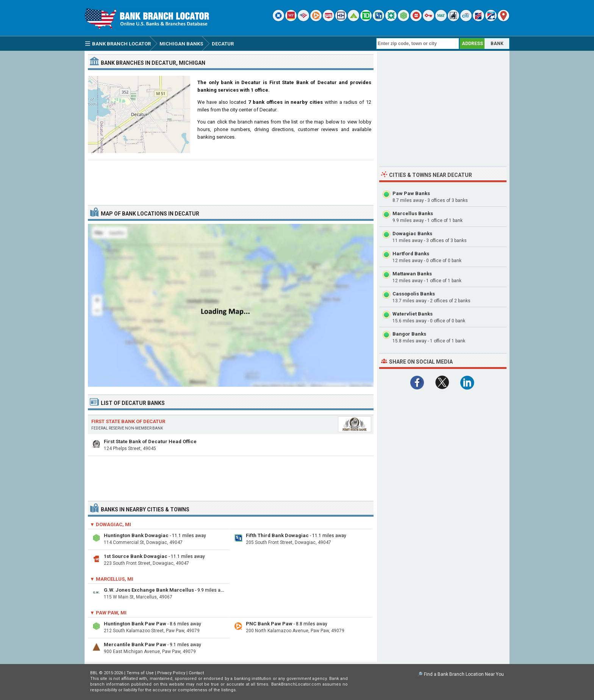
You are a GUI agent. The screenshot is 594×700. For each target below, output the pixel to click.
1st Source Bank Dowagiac (136, 556)
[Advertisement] (231, 180)
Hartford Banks (411, 254)
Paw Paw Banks (411, 193)
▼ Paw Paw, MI (108, 613)
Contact (196, 673)
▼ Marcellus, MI (112, 579)
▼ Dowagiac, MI (110, 524)
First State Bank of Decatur (128, 421)
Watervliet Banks (413, 314)
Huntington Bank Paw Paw (135, 624)
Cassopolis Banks (414, 294)
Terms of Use (140, 673)
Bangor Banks (409, 334)
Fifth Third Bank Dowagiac (277, 535)
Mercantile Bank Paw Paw (135, 645)
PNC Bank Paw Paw (269, 624)
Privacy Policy (171, 673)
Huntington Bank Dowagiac (136, 535)
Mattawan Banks (412, 274)
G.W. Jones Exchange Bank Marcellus (149, 590)
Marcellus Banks (413, 213)
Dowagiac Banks (412, 234)
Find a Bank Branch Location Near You (464, 674)
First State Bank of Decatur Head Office (150, 441)
